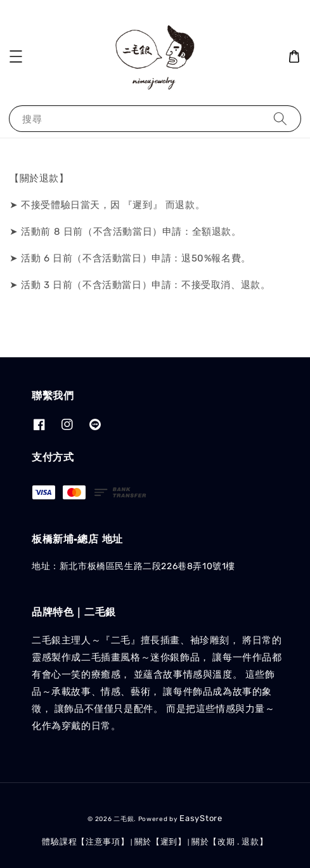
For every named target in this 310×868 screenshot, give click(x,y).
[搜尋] (280, 118)
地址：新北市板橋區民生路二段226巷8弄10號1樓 (133, 566)
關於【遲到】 (160, 842)
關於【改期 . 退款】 (230, 842)
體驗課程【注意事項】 (85, 842)
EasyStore (201, 818)
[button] (16, 56)
